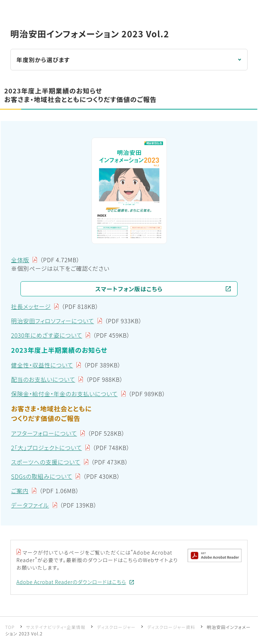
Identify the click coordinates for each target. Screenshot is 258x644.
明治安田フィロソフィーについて (53, 321)
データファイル (30, 505)
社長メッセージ (31, 306)
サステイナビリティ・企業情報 (56, 627)
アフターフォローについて (44, 433)
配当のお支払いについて (43, 379)
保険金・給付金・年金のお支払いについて (64, 394)
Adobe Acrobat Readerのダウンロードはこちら (71, 582)
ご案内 (20, 491)
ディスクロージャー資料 (171, 627)
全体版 (20, 260)
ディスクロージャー (116, 627)
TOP (10, 627)
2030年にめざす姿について (47, 335)
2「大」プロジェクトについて (46, 448)
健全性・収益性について (42, 365)
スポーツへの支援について (46, 462)
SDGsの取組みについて (42, 476)
